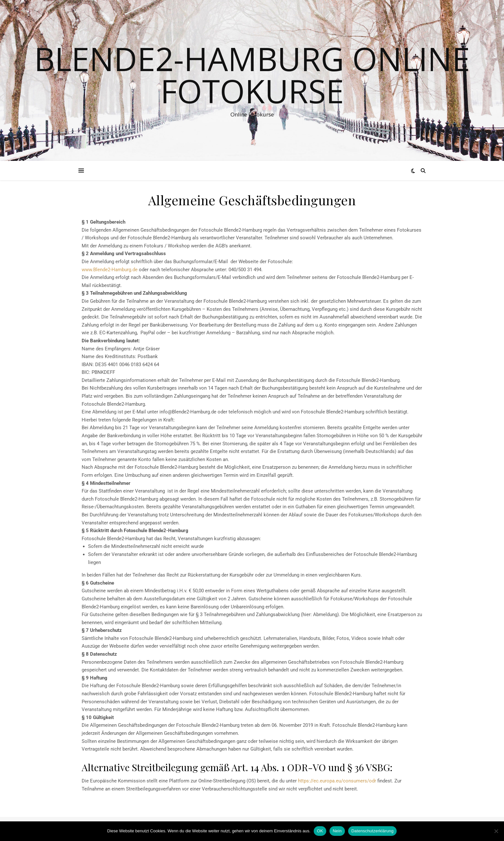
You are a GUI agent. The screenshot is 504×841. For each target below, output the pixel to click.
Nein (337, 831)
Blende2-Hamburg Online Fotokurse (252, 75)
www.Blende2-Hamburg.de (110, 270)
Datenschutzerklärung (372, 831)
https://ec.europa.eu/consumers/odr (337, 781)
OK (320, 831)
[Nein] (496, 831)
